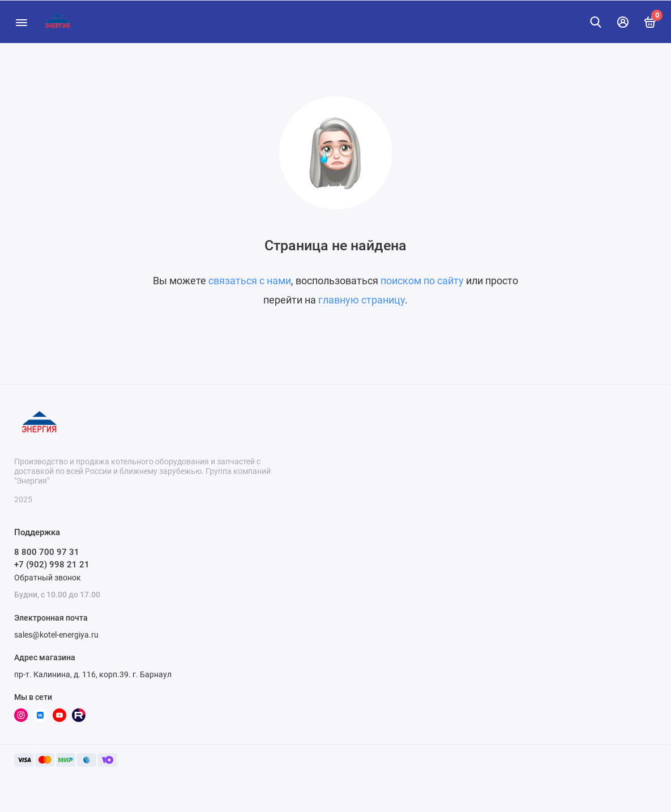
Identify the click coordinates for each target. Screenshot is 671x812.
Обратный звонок (48, 578)
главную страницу (362, 300)
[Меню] (21, 22)
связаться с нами (250, 281)
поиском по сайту (422, 281)
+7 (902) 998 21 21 (52, 565)
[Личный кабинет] (623, 22)
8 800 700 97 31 (47, 552)
